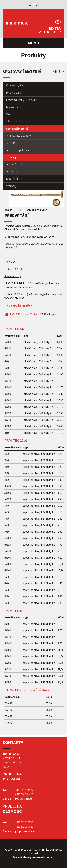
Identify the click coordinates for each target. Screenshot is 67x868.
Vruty (13, 157)
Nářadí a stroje (14, 179)
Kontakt (33, 853)
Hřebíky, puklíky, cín (21, 150)
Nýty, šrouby (17, 171)
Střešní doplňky (15, 121)
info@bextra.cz (24, 799)
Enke (12, 143)
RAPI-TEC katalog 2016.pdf (34, 314)
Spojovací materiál (17, 129)
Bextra (18, 23)
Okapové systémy (16, 85)
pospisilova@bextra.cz (28, 831)
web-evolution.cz (43, 857)
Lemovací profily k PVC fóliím (22, 100)
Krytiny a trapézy (15, 107)
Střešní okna (13, 114)
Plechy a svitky (14, 93)
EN (37, 5)
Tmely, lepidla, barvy (21, 136)
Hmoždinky (16, 164)
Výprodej (11, 186)
